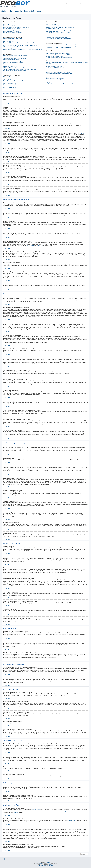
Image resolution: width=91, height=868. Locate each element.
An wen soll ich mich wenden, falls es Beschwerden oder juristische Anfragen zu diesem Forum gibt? (66, 82)
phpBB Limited (30, 246)
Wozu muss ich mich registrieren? (11, 23)
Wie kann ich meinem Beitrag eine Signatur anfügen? (15, 58)
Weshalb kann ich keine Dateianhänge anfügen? (14, 65)
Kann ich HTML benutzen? (9, 78)
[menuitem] (87, 4)
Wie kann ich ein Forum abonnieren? (54, 66)
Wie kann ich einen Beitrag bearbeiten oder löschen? (15, 57)
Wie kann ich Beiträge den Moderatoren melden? (14, 68)
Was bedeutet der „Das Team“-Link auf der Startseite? (58, 33)
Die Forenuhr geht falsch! (9, 41)
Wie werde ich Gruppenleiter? (53, 28)
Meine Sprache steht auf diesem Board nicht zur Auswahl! (16, 44)
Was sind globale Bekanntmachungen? (12, 82)
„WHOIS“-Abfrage (28, 831)
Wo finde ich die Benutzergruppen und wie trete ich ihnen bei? (60, 27)
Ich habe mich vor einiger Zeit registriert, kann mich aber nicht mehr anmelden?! (21, 30)
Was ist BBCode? (7, 77)
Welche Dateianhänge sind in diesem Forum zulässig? (58, 72)
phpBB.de (41, 246)
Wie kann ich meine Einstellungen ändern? (13, 39)
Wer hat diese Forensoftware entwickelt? (55, 78)
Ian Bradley (49, 862)
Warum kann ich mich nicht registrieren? (12, 26)
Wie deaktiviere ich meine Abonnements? (56, 68)
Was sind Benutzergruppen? (52, 26)
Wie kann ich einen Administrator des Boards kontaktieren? (59, 84)
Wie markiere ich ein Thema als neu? (12, 72)
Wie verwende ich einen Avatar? (11, 47)
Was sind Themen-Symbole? (10, 87)
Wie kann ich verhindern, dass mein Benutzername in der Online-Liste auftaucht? (21, 40)
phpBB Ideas (72, 820)
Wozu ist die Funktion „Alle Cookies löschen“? (13, 34)
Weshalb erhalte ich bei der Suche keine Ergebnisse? (58, 53)
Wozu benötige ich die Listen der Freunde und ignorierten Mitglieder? (62, 45)
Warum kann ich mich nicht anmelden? (12, 28)
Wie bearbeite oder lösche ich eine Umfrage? (13, 62)
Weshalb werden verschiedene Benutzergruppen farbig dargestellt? (61, 30)
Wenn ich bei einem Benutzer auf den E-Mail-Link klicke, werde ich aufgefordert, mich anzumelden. (22, 50)
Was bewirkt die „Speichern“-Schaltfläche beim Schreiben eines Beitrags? (20, 69)
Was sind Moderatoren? (52, 24)
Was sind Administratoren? (52, 23)
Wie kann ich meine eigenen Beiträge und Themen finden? (59, 58)
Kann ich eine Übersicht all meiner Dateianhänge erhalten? (59, 74)
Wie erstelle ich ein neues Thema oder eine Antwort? (15, 56)
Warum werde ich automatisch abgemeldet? (13, 33)
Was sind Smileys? (8, 79)
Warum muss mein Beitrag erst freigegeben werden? (15, 71)
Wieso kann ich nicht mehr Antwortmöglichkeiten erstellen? (16, 61)
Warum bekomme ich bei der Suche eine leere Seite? (58, 55)
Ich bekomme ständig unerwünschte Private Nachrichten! (59, 39)
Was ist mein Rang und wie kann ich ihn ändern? (14, 48)
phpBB (41, 863)
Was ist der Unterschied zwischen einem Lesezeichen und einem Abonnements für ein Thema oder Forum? (67, 63)
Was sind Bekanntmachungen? (10, 83)
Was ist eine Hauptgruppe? (52, 31)
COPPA (82, 133)
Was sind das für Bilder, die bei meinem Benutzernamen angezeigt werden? (20, 45)
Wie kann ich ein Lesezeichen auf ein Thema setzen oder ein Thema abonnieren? (64, 65)
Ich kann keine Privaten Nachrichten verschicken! (57, 37)
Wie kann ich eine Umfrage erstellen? (12, 60)
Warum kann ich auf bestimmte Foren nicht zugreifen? (15, 64)
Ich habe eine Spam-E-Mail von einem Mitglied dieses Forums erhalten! (62, 40)
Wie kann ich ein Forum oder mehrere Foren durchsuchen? (59, 52)
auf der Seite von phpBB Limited (64, 811)
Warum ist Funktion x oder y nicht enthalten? (56, 80)
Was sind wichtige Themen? (10, 85)
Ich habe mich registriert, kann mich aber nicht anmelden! (16, 27)
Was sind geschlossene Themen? (11, 86)
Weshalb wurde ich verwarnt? (10, 66)
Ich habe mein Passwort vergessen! (11, 31)
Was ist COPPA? (7, 24)
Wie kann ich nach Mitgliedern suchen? (55, 56)
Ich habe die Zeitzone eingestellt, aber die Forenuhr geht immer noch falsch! (20, 43)
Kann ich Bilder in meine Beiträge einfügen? (13, 81)
